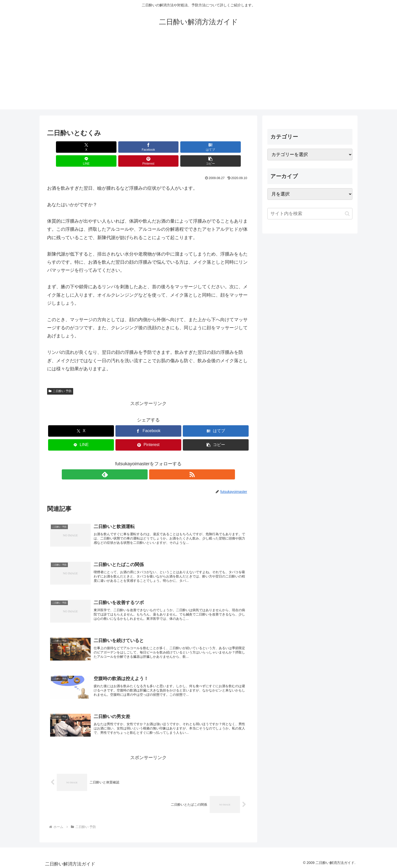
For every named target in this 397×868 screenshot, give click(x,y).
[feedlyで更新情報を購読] (143, 460)
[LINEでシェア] (165, 147)
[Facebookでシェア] (97, 147)
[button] (233, 147)
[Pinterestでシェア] (200, 147)
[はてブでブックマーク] (131, 147)
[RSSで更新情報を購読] (154, 460)
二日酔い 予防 (60, 377)
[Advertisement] (198, 74)
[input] (310, 214)
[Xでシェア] (63, 147)
